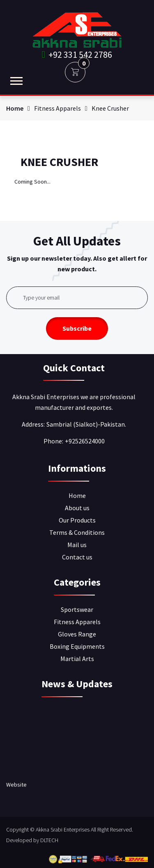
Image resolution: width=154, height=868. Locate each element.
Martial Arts (77, 659)
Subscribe (77, 328)
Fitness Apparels (77, 622)
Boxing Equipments (77, 646)
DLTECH (49, 840)
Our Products (77, 520)
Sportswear (77, 609)
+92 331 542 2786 (77, 55)
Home (15, 108)
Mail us (77, 545)
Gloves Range (77, 634)
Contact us (77, 557)
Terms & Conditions (77, 532)
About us (77, 508)
